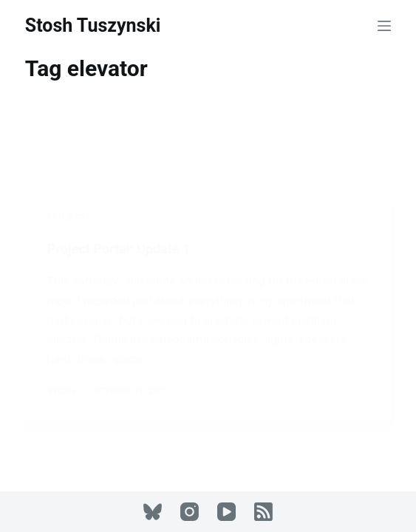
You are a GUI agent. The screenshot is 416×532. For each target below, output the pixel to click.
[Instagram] (190, 512)
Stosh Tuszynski (93, 25)
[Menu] (384, 26)
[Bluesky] (153, 512)
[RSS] (263, 512)
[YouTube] (226, 512)
